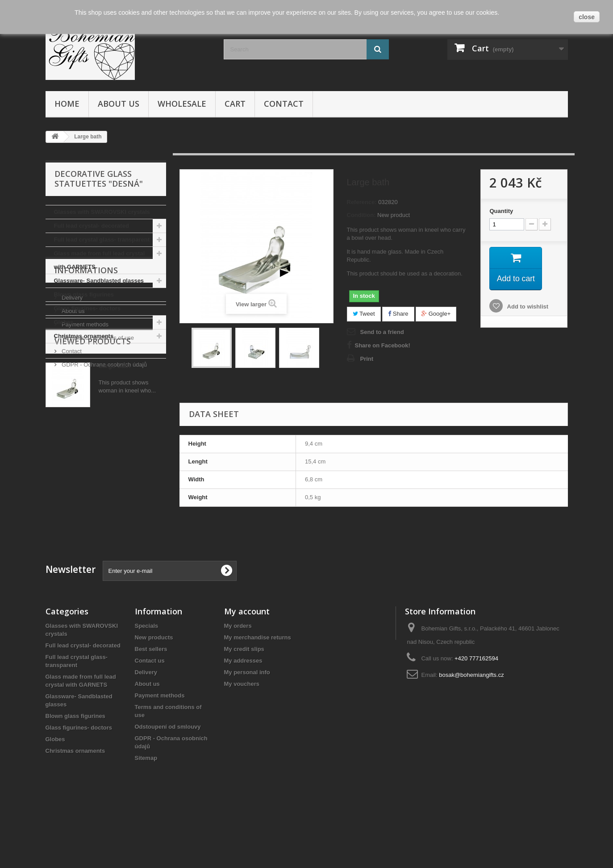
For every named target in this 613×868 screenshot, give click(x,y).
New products (154, 691)
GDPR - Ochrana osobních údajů (104, 461)
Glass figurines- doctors (88, 308)
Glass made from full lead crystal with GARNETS (100, 260)
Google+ (436, 314)
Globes (64, 322)
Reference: (362, 202)
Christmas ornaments (84, 336)
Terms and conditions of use (97, 434)
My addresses (243, 714)
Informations (86, 370)
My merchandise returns (258, 691)
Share (398, 314)
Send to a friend (382, 332)
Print (367, 359)
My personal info (247, 726)
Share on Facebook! (383, 345)
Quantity (501, 211)
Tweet (364, 314)
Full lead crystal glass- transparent (102, 240)
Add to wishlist (527, 307)
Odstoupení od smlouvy (168, 780)
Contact (284, 104)
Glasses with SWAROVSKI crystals (102, 212)
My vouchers (242, 737)
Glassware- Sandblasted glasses (99, 281)
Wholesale (182, 104)
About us (119, 104)
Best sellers (151, 703)
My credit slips (244, 703)
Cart (235, 104)
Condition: (361, 215)
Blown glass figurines (84, 294)
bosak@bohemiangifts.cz (471, 728)
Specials (147, 679)
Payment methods (84, 421)
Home (67, 104)
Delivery (72, 394)
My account (247, 665)
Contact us (150, 714)
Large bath (115, 519)
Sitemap (146, 812)
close (587, 17)
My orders (238, 679)
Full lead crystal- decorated (92, 226)
